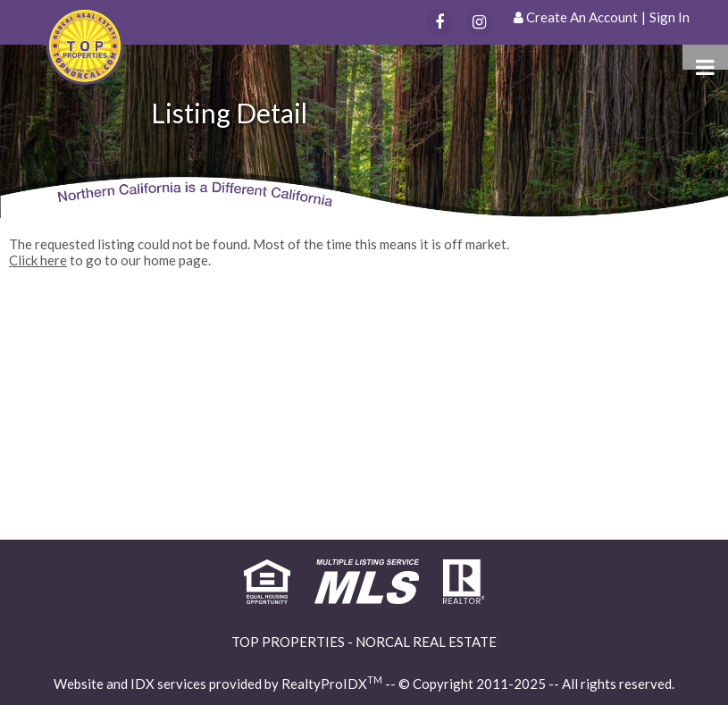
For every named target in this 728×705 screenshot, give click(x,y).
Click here (38, 260)
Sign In (669, 17)
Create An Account (582, 17)
